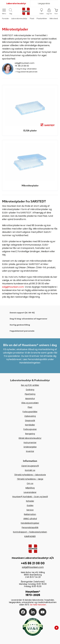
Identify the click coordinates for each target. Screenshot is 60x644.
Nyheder (30, 501)
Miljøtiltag (30, 488)
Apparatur (30, 398)
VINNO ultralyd (30, 519)
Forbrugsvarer (30, 429)
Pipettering (30, 394)
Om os (30, 483)
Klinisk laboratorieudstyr (30, 438)
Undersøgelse (30, 447)
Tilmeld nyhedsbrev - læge (30, 479)
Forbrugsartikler (30, 412)
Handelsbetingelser (30, 523)
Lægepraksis (44, 3)
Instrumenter (30, 443)
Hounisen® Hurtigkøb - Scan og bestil (30, 497)
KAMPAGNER (30, 536)
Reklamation (30, 514)
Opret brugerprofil (30, 466)
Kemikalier (30, 425)
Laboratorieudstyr (16, 3)
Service (30, 510)
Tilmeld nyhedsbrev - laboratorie (30, 475)
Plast (30, 407)
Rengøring (30, 434)
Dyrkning (30, 390)
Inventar (30, 451)
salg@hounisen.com (25, 63)
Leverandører (30, 492)
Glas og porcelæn (30, 403)
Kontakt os (30, 470)
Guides (30, 505)
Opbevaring (30, 416)
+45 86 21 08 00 (33, 563)
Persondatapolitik (30, 527)
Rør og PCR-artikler (30, 385)
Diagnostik (30, 421)
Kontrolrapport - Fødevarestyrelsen (30, 532)
